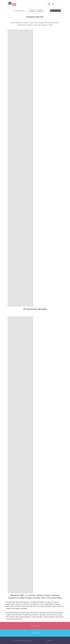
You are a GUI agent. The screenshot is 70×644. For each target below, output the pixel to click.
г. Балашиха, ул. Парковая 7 (36, 10)
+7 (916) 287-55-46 (19, 11)
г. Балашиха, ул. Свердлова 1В (36, 11)
